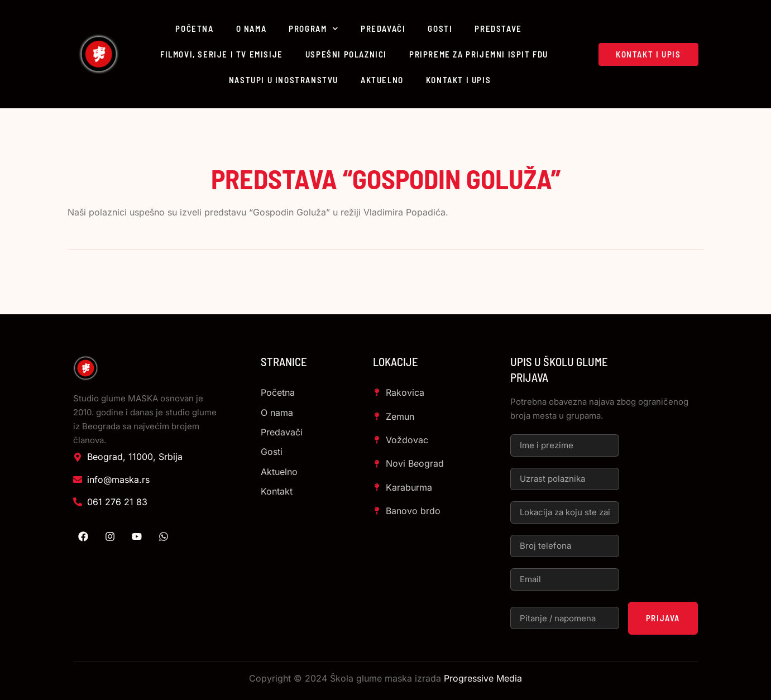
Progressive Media (483, 678)
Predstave (498, 28)
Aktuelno (382, 80)
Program (313, 29)
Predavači (383, 28)
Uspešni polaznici (346, 54)
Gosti (440, 28)
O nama (252, 28)
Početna (194, 28)
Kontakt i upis (458, 80)
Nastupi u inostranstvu (284, 80)
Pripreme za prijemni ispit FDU (479, 54)
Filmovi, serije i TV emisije (222, 54)
